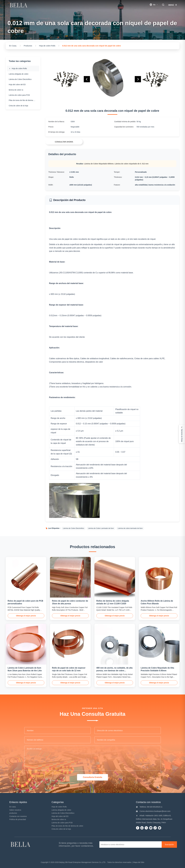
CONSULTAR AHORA (64, 142)
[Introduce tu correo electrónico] (131, 845)
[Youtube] (151, 828)
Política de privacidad (18, 819)
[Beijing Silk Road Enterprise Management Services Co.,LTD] (21, 845)
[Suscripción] (169, 845)
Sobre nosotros (15, 810)
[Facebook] (138, 828)
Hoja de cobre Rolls (59, 807)
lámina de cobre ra (59, 819)
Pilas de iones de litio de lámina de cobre (67, 826)
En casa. (13, 807)
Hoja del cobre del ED (60, 816)
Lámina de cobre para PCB (62, 823)
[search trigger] (163, 5)
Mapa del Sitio (139, 862)
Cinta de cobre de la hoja (61, 829)
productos (13, 813)
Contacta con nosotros (18, 816)
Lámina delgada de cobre (61, 810)
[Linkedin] (142, 828)
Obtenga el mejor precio (26, 616)
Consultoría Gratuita (92, 777)
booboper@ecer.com (162, 811)
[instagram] (160, 828)
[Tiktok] (155, 828)
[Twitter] (146, 828)
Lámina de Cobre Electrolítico (63, 813)
